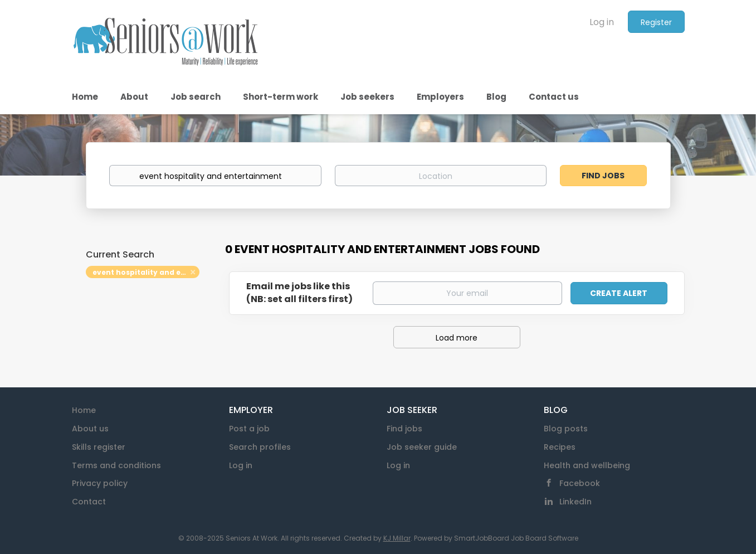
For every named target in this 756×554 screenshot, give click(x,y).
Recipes (560, 447)
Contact (89, 502)
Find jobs (404, 429)
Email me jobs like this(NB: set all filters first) (299, 293)
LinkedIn (575, 502)
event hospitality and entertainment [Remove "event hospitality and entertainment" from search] (146, 272)
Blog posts (566, 429)
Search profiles (260, 447)
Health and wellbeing (587, 465)
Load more (457, 338)
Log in (602, 22)
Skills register (99, 447)
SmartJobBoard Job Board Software (516, 538)
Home (84, 410)
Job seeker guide (422, 447)
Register (656, 22)
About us (90, 429)
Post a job (249, 429)
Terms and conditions (116, 465)
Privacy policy (100, 483)
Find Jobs (603, 176)
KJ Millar (397, 538)
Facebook (580, 483)
